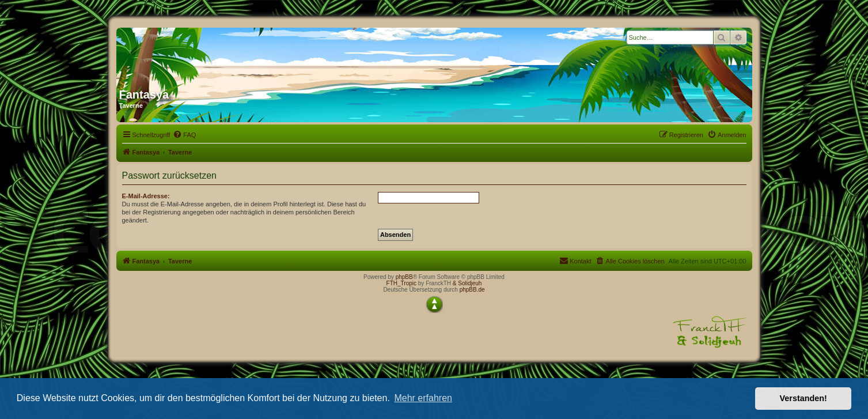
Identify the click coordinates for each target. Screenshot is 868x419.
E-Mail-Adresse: (146, 196)
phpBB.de (472, 290)
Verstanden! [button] (803, 398)
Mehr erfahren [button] (423, 398)
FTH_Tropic (401, 283)
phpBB (404, 277)
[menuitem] (184, 135)
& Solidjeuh (467, 283)
